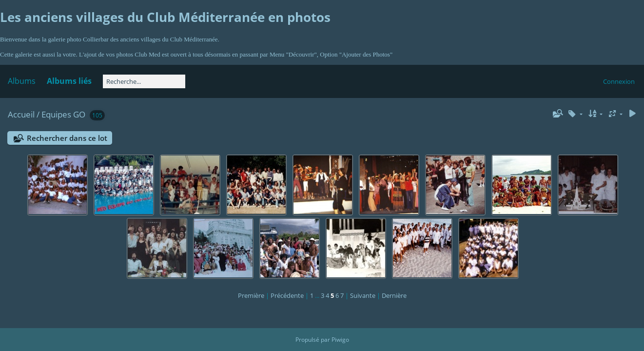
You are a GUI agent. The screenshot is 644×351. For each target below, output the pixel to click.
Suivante (363, 295)
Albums (22, 81)
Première (251, 295)
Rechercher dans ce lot (67, 138)
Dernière (394, 295)
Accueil (21, 114)
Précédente (287, 295)
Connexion (619, 81)
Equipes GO (63, 114)
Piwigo (340, 340)
